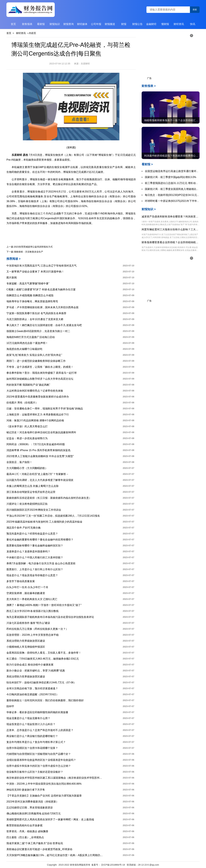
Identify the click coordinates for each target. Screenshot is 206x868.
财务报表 (27, 24)
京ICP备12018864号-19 (113, 865)
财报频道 (110, 24)
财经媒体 (82, 24)
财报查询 (69, 24)
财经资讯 (179, 24)
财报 (124, 24)
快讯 (193, 24)
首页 (13, 24)
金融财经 (151, 24)
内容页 (32, 33)
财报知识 (55, 24)
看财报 (41, 24)
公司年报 (96, 24)
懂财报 (165, 24)
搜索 (195, 10)
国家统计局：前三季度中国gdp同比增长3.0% (171, 177)
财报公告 (137, 24)
